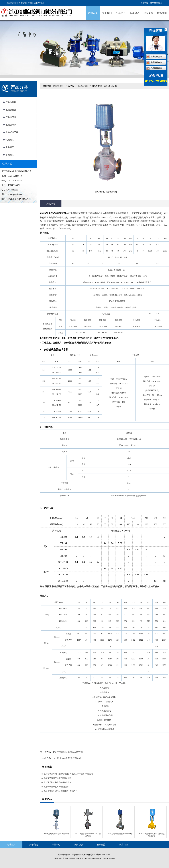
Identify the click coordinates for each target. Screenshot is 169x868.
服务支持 (148, 13)
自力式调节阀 (12, 132)
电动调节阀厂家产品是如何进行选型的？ (60, 791)
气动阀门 (10, 140)
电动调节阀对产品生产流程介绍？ (58, 778)
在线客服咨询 (156, 57)
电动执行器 (11, 110)
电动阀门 (10, 147)
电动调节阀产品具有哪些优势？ (57, 787)
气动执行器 (11, 102)
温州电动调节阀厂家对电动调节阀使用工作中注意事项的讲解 (69, 774)
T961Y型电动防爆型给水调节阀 (68, 752)
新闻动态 (134, 13)
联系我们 (162, 13)
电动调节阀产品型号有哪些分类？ (58, 782)
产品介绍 (51, 204)
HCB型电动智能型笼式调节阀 (67, 758)
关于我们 (107, 13)
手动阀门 (10, 155)
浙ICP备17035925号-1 (101, 855)
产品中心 (121, 13)
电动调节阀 (11, 125)
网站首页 (93, 13)
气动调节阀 (11, 117)
